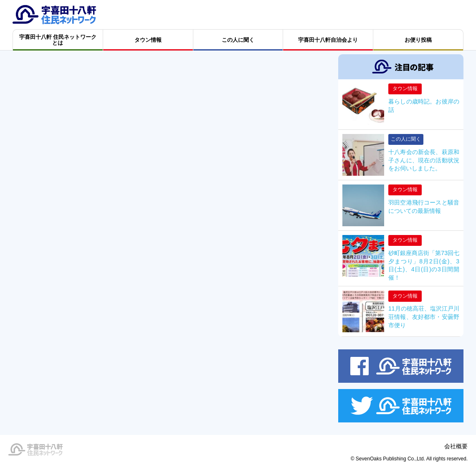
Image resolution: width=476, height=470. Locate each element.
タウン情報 (405, 88)
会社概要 (456, 446)
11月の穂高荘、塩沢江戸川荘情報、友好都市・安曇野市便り (424, 317)
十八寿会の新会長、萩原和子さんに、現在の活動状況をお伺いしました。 (424, 160)
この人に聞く (406, 139)
